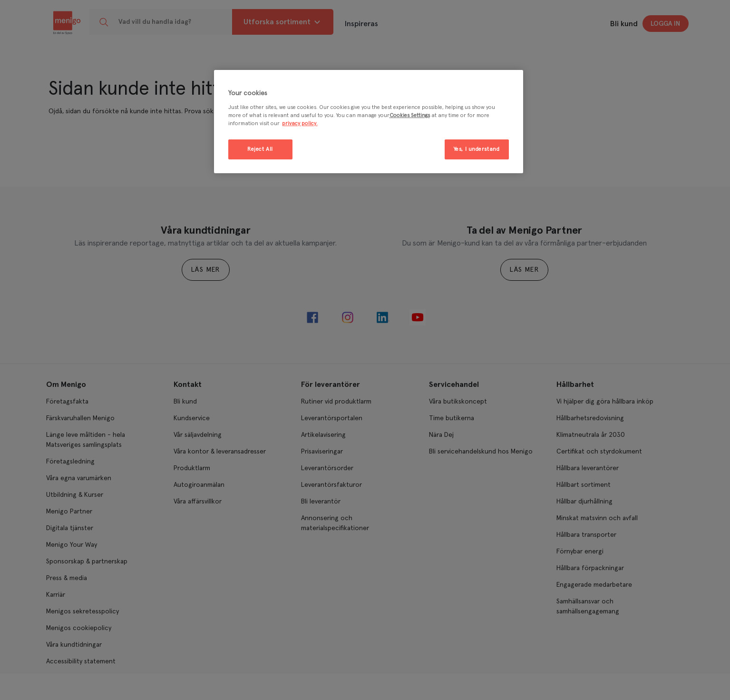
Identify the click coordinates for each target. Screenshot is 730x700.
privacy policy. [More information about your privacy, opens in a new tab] (300, 123)
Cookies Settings (410, 115)
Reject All (260, 149)
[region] (369, 122)
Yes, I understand (477, 149)
